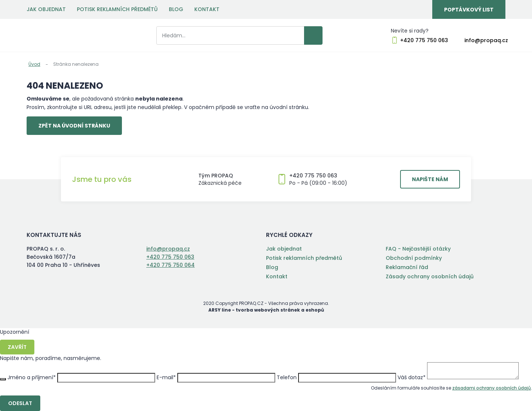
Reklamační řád (407, 267)
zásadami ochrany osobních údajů (492, 388)
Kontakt (207, 9)
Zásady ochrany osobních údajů (430, 276)
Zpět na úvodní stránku (74, 126)
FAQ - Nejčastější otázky (418, 249)
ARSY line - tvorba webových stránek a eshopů (266, 310)
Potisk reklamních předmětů (117, 9)
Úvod (34, 64)
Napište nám (430, 179)
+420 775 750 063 (424, 40)
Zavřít (17, 347)
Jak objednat (46, 9)
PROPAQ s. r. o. (57, 35)
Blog (176, 9)
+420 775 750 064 (170, 265)
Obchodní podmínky (414, 258)
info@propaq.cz (486, 40)
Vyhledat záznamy (313, 35)
